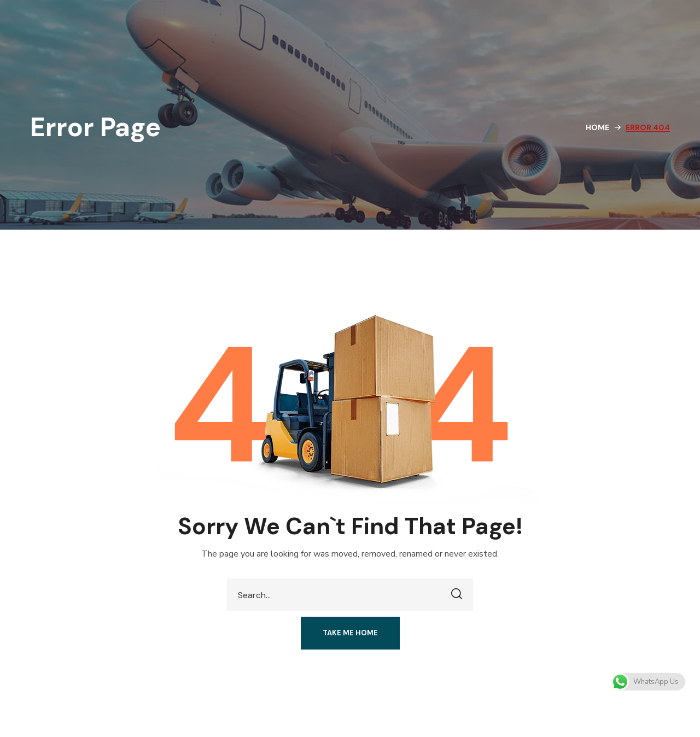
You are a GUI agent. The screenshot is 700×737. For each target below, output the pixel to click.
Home (597, 127)
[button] (350, 633)
